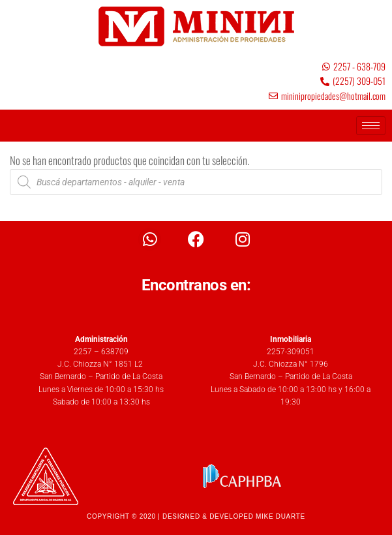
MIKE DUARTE (280, 516)
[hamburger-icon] (371, 126)
